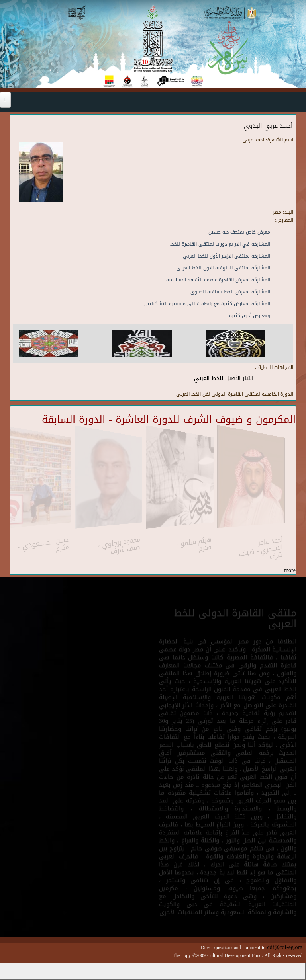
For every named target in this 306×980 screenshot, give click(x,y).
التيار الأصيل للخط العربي (224, 378)
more (290, 570)
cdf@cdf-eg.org (285, 947)
